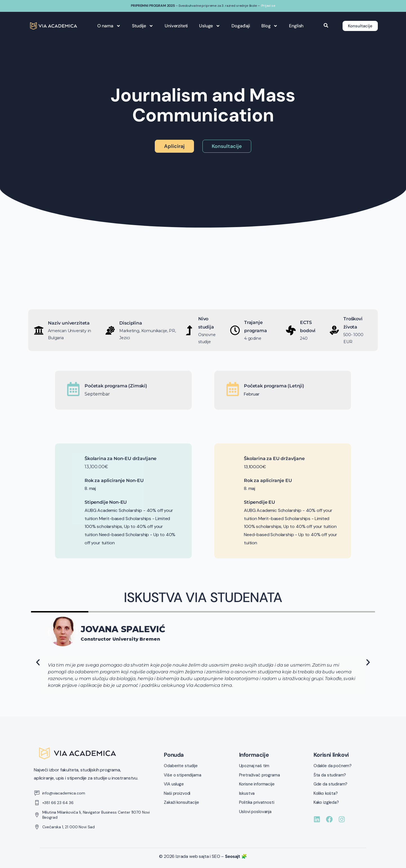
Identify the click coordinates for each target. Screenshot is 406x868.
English (295, 26)
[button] (38, 662)
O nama (108, 26)
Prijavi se (268, 6)
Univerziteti (175, 26)
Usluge (208, 26)
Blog (268, 26)
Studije (141, 26)
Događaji (239, 26)
